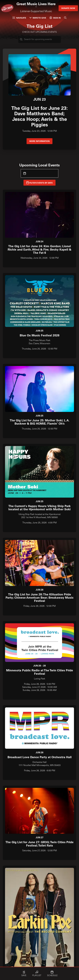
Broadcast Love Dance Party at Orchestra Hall (40, 757)
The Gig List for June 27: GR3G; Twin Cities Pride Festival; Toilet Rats (39, 844)
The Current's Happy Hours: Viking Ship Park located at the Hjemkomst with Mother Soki (39, 507)
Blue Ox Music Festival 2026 (40, 335)
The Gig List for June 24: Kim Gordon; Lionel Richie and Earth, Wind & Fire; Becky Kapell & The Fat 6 (39, 249)
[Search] (65, 18)
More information (39, 141)
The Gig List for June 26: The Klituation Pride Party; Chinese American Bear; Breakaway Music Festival (40, 598)
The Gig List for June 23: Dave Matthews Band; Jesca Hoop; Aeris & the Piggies (40, 116)
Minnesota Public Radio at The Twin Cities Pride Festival (40, 672)
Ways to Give (38, 18)
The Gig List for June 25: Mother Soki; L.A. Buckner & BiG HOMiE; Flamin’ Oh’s (40, 422)
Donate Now (68, 8)
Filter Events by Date (39, 183)
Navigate (19, 18)
